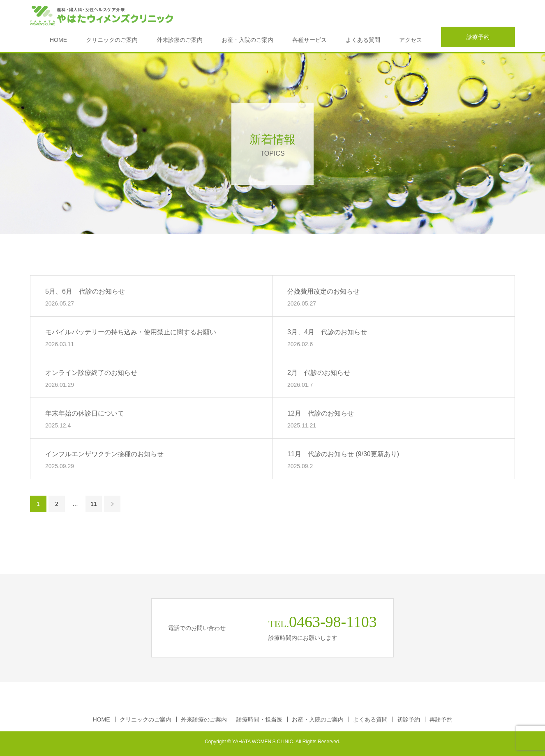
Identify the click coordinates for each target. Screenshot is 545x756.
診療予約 (478, 37)
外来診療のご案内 (180, 40)
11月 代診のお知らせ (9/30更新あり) (343, 454)
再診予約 (441, 719)
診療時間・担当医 (259, 719)
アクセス (411, 40)
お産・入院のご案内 (247, 40)
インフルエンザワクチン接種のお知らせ (104, 454)
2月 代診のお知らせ (319, 372)
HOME (58, 40)
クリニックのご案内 (112, 40)
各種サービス (309, 40)
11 (94, 504)
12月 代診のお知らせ (321, 413)
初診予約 (409, 719)
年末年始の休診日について (85, 413)
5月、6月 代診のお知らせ (85, 291)
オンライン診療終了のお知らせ (91, 372)
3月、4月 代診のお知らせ (327, 332)
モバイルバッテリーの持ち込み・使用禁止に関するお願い (131, 332)
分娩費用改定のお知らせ (323, 291)
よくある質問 (363, 40)
